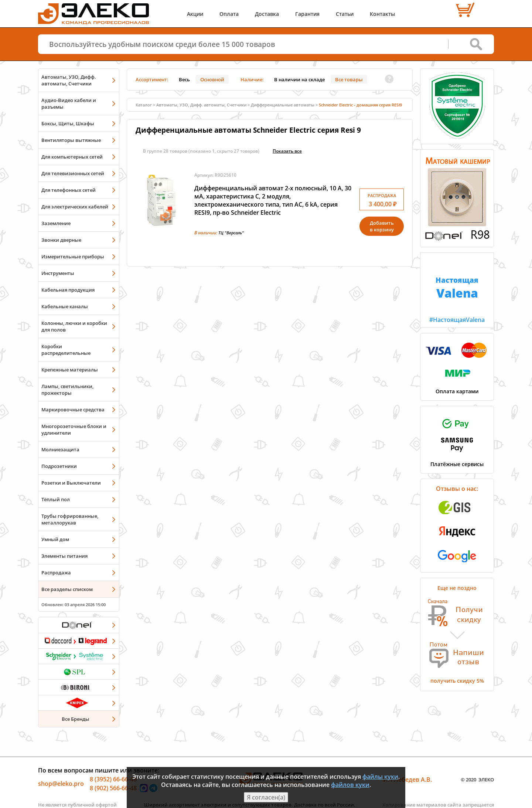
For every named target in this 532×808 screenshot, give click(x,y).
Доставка (267, 14)
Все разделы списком (67, 589)
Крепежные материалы (70, 370)
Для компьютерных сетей (72, 157)
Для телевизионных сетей (73, 173)
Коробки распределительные (66, 350)
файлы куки (380, 777)
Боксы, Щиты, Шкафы (68, 123)
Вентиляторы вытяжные (71, 140)
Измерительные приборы (73, 257)
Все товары (349, 79)
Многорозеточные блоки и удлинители (74, 430)
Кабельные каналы (65, 306)
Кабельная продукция (68, 290)
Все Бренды (76, 719)
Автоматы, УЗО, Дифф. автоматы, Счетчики (69, 80)
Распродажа (56, 573)
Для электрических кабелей (75, 207)
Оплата (229, 14)
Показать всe (287, 151)
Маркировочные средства (73, 410)
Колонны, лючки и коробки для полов (74, 326)
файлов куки (350, 785)
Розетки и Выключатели (71, 483)
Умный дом (55, 539)
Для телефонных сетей (69, 190)
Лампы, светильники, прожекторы (67, 390)
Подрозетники (59, 466)
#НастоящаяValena (457, 288)
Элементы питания (64, 556)
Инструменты (58, 273)
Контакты (382, 14)
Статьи (345, 14)
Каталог (144, 105)
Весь (184, 79)
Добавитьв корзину (382, 226)
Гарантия (307, 14)
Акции (195, 14)
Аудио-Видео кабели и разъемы (69, 103)
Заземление (56, 223)
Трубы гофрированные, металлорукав (70, 519)
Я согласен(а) (266, 797)
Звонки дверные (61, 240)
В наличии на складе (299, 79)
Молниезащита (60, 449)
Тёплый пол (56, 499)
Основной (212, 79)
